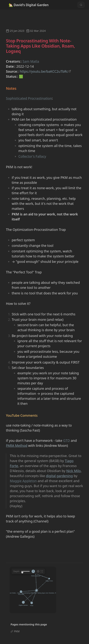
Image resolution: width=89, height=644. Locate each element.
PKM (17, 631)
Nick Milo (74, 471)
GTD (67, 440)
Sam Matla (31, 61)
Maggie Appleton (23, 481)
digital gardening (59, 476)
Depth (16, 571)
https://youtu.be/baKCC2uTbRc (44, 71)
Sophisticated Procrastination (29, 98)
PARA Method (17, 446)
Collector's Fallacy (32, 156)
